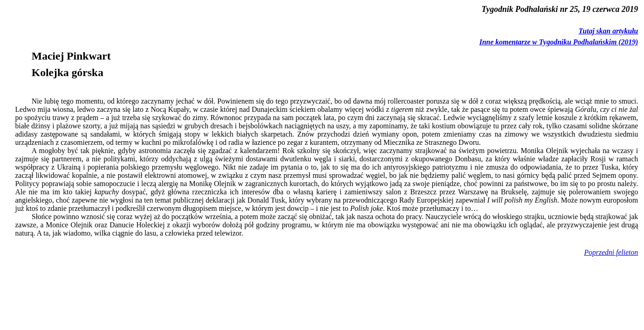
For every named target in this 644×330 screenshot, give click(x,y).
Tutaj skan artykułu (608, 31)
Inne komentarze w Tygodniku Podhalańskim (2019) (559, 42)
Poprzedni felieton (611, 252)
